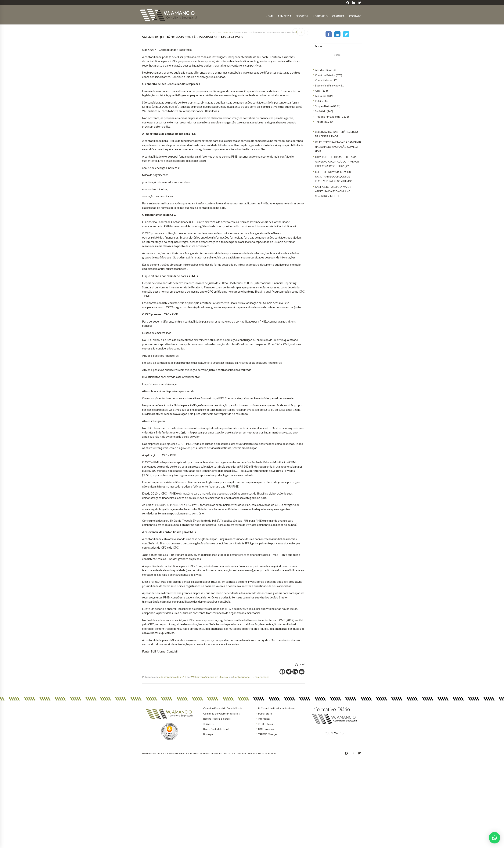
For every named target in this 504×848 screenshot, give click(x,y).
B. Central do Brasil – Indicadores (277, 708)
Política (319, 101)
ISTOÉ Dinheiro (267, 724)
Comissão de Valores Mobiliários (221, 714)
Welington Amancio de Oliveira (209, 677)
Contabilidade (323, 80)
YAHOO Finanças (268, 734)
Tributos (320, 122)
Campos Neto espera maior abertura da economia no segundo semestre (333, 191)
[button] (495, 838)
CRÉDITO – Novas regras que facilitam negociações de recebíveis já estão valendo (334, 177)
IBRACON (209, 724)
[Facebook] (282, 672)
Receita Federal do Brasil (217, 719)
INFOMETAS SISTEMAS (264, 753)
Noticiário (320, 16)
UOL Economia (266, 729)
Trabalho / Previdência (328, 117)
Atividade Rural (324, 70)
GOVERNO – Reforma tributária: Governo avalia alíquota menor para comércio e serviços (337, 162)
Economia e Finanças (326, 86)
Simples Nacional (324, 106)
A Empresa (284, 16)
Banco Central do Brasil (216, 729)
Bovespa (208, 734)
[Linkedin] (295, 672)
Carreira (338, 16)
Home (269, 16)
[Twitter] (289, 672)
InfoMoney (264, 719)
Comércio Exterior (325, 75)
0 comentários (261, 677)
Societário (321, 111)
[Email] (302, 672)
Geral (318, 91)
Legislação (321, 96)
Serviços (302, 16)
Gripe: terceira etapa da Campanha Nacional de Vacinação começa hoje (338, 147)
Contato (355, 16)
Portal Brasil (265, 714)
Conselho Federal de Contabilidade (223, 708)
